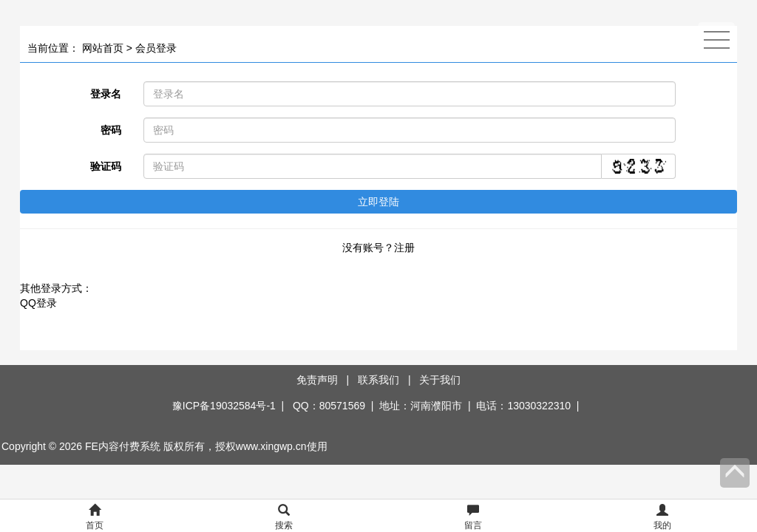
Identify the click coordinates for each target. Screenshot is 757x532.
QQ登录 (38, 303)
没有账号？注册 (378, 248)
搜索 (284, 518)
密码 (111, 130)
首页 (95, 518)
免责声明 (317, 380)
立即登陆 (378, 202)
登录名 (106, 94)
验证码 (106, 166)
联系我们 (378, 380)
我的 (662, 518)
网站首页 (103, 48)
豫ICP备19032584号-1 (224, 406)
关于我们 (440, 380)
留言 (473, 518)
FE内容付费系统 (123, 446)
